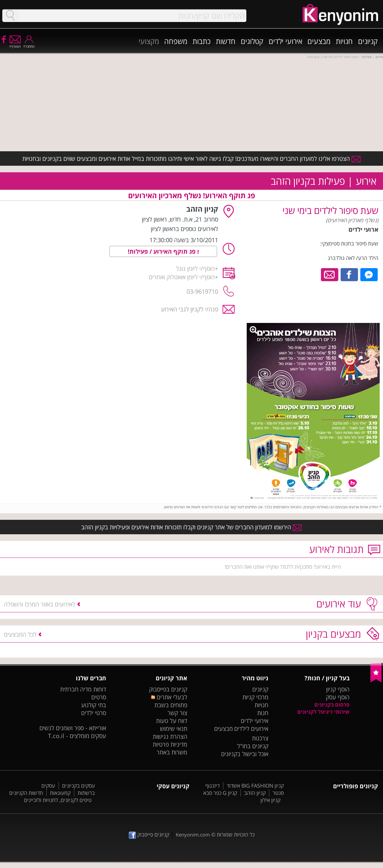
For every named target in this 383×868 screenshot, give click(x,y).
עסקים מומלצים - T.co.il (77, 736)
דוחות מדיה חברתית (83, 689)
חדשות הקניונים (26, 793)
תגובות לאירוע (336, 549)
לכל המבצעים (20, 634)
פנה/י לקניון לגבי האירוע (190, 309)
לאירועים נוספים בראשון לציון (184, 229)
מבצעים (319, 41)
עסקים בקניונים (79, 786)
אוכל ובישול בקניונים (245, 754)
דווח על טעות (172, 721)
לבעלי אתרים (169, 697)
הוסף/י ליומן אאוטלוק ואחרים (182, 277)
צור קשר (177, 713)
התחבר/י (29, 44)
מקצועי (149, 41)
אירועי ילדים (285, 41)
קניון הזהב (255, 793)
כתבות (202, 41)
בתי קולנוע (94, 705)
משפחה (176, 41)
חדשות (226, 41)
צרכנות (260, 738)
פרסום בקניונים (332, 705)
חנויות (344, 41)
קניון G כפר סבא (220, 793)
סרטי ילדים (94, 713)
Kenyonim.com (193, 835)
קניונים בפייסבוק (168, 689)
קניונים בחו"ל (253, 746)
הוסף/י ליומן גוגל (195, 268)
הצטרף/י (15, 44)
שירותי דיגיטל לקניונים (323, 712)
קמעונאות (60, 793)
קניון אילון (270, 800)
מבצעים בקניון (333, 634)
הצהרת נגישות (170, 736)
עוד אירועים (339, 604)
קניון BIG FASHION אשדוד (255, 786)
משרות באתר (172, 752)
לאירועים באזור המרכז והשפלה (40, 604)
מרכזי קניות (255, 697)
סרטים (99, 697)
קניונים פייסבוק (149, 835)
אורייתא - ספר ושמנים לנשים (73, 728)
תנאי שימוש (174, 729)
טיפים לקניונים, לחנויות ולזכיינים (58, 800)
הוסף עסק (338, 697)
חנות (263, 713)
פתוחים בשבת (171, 705)
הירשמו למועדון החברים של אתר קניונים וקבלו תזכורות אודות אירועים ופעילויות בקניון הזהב (191, 527)
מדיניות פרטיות (170, 744)
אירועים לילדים (251, 729)
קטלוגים (252, 41)
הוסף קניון (338, 689)
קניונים (368, 41)
